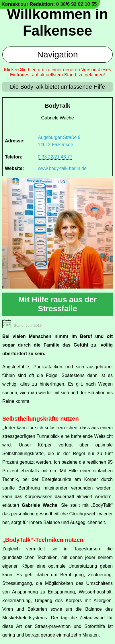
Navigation (58, 54)
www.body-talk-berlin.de (62, 168)
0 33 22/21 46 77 (55, 157)
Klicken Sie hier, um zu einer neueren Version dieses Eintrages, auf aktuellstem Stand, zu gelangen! (58, 72)
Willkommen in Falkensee (57, 22)
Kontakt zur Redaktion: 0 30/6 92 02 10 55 (49, 4)
